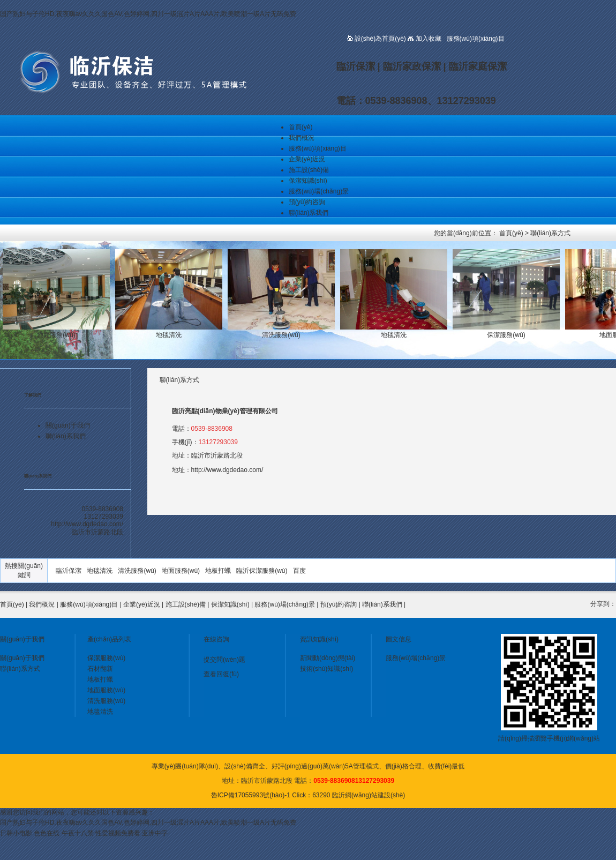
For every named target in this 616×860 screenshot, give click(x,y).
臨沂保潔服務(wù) (262, 571)
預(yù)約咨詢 (307, 202)
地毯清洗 (100, 571)
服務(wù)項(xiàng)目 (318, 148)
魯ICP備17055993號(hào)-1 (251, 795)
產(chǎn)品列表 (109, 639)
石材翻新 (100, 669)
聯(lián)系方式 (550, 233)
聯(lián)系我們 (309, 213)
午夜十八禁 (78, 833)
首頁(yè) (301, 127)
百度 (299, 571)
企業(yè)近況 (307, 159)
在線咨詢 (216, 639)
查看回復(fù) (221, 674)
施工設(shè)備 (309, 170)
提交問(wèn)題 (224, 660)
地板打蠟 (218, 571)
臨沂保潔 (69, 571)
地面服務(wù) (181, 571)
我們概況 (302, 138)
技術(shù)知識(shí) (326, 669)
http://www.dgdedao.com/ (227, 470)
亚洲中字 (155, 833)
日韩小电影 (16, 833)
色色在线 (47, 833)
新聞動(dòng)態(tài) (328, 658)
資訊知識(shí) (319, 639)
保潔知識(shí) (308, 181)
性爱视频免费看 (118, 833)
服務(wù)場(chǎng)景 (319, 191)
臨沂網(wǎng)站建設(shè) (369, 795)
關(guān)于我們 (68, 425)
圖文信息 (399, 639)
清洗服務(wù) (137, 571)
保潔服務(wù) (106, 658)
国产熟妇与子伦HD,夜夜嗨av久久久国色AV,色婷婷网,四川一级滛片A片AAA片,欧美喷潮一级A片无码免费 (148, 14)
